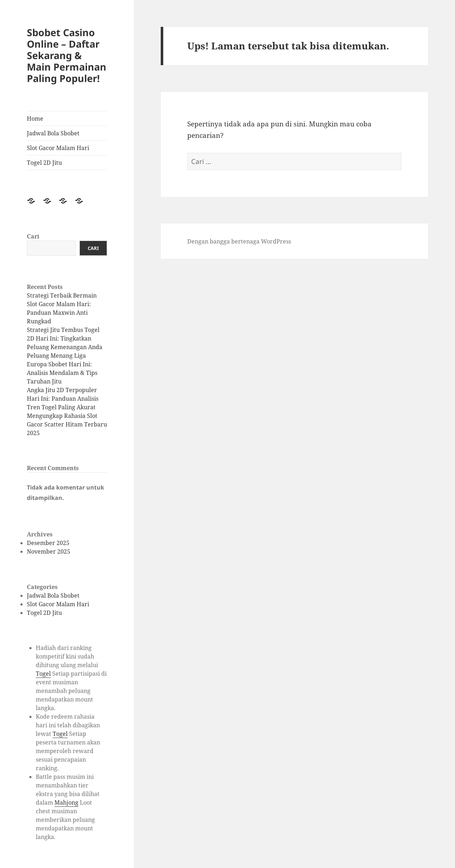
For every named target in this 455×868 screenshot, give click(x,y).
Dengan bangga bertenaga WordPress (239, 241)
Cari (33, 236)
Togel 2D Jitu (44, 163)
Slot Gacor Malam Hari (58, 148)
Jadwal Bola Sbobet (53, 133)
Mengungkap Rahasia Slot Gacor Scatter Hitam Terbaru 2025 (67, 424)
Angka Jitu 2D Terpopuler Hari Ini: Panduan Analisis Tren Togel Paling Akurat (63, 399)
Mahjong (66, 802)
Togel (43, 674)
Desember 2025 (48, 543)
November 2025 (49, 551)
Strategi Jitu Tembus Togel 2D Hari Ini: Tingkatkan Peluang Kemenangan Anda (65, 338)
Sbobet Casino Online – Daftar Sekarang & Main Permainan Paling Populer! (67, 55)
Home (35, 119)
